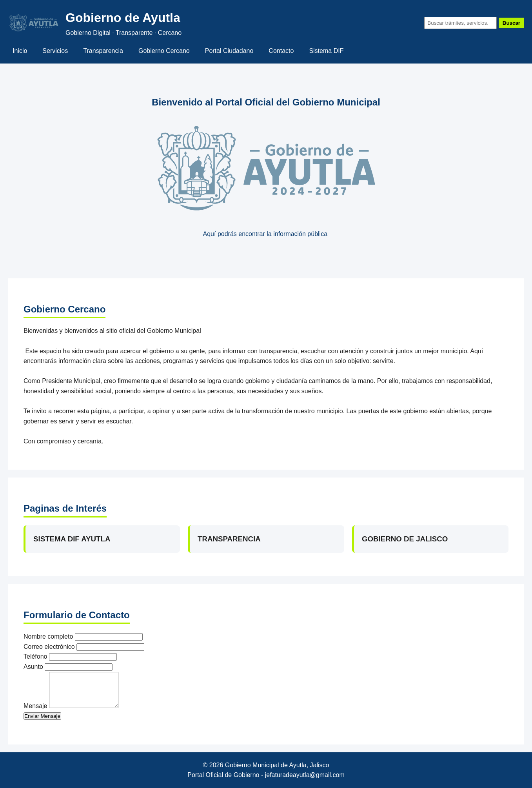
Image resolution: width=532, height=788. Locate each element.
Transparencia (103, 51)
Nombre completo (48, 636)
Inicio (20, 51)
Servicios (55, 51)
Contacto (281, 51)
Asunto (33, 667)
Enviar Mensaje (42, 716)
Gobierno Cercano (164, 51)
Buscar (511, 23)
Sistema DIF (326, 51)
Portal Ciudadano (229, 51)
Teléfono (35, 656)
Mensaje (35, 706)
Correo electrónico (49, 647)
